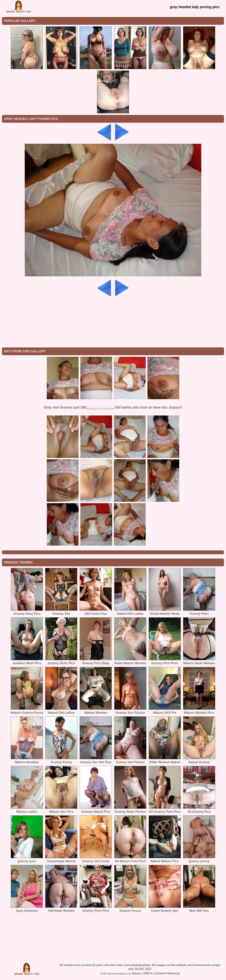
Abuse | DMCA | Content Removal (156, 973)
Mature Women (100, 407)
